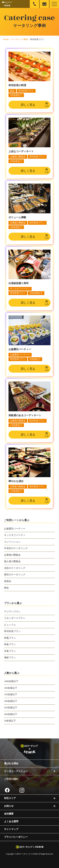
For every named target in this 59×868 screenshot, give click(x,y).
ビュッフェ (10, 625)
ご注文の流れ (11, 779)
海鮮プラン (10, 658)
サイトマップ (11, 829)
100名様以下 (11, 688)
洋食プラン (10, 651)
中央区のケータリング (16, 548)
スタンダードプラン (15, 618)
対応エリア (10, 798)
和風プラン (10, 638)
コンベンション (12, 542)
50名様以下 (10, 721)
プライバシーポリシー (16, 837)
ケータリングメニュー (16, 771)
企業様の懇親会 (12, 555)
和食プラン (10, 644)
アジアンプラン (12, 612)
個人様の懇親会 (12, 561)
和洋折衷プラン (12, 631)
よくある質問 (11, 821)
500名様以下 (11, 714)
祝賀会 (8, 581)
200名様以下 (11, 701)
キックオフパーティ (15, 535)
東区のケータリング (15, 575)
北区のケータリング (15, 568)
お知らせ (9, 806)
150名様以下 (11, 694)
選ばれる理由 (11, 763)
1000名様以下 (11, 681)
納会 (6, 588)
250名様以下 (11, 708)
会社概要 (9, 814)
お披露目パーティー (15, 529)
